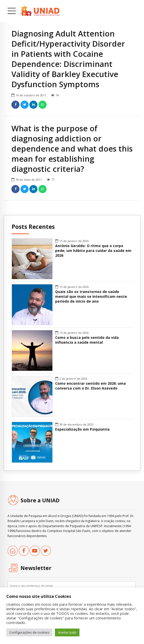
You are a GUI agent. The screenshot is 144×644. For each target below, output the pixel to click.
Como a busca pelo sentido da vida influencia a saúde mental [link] (87, 340)
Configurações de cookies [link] (29, 632)
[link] (40, 11)
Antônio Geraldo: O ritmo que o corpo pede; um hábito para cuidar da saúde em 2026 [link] (93, 251)
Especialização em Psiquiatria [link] (82, 429)
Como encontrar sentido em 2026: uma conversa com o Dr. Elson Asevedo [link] (90, 386)
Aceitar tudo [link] (67, 632)
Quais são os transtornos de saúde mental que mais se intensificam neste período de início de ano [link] (91, 297)
